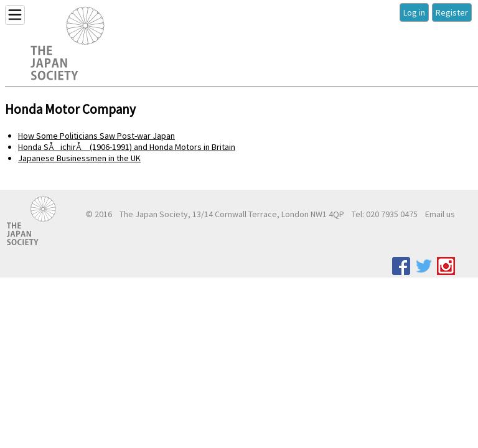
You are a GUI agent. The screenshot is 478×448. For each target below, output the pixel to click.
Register (452, 12)
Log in (414, 12)
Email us (440, 214)
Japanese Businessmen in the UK (79, 158)
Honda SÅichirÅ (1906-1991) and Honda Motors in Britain (127, 147)
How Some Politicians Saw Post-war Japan (96, 136)
